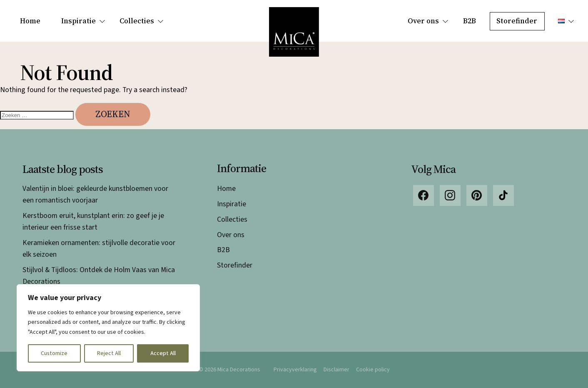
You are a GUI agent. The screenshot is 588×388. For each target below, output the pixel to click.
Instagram (450, 195)
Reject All (109, 353)
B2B (470, 21)
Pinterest (477, 195)
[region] (108, 328)
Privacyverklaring (295, 370)
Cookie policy (373, 370)
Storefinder (517, 21)
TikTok (503, 195)
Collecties (137, 21)
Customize (54, 353)
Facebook (424, 195)
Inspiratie (78, 21)
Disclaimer (336, 370)
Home (30, 21)
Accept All (163, 353)
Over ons (423, 21)
